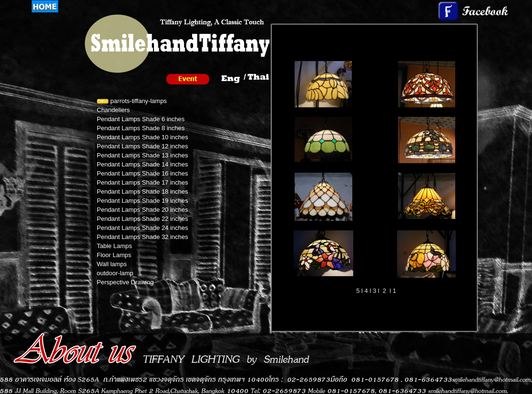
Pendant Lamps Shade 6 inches (141, 119)
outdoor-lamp (115, 273)
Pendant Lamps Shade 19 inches (143, 201)
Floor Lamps (114, 255)
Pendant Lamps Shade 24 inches (143, 228)
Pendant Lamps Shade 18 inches (143, 192)
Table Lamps (114, 246)
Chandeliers (113, 110)
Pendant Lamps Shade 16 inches (143, 173)
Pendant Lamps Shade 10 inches (143, 137)
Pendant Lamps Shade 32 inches (143, 237)
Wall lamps (112, 264)
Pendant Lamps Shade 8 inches (141, 128)
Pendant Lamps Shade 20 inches (143, 210)
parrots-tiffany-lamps (132, 101)
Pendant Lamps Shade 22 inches (143, 219)
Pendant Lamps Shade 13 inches (143, 155)
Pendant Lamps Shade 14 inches (143, 164)
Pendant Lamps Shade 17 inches (143, 182)
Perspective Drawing (125, 282)
